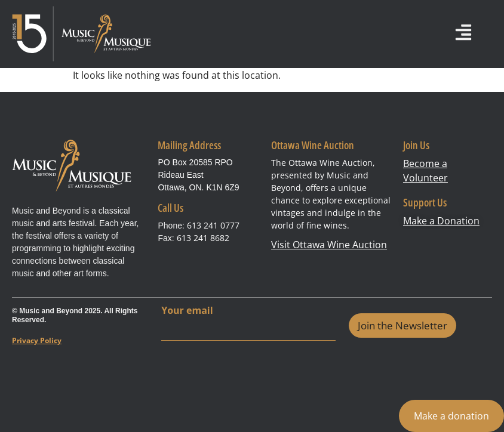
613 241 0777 (213, 225)
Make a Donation (441, 221)
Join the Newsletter (402, 325)
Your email (187, 311)
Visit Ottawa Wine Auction (329, 245)
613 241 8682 (203, 238)
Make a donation (451, 416)
